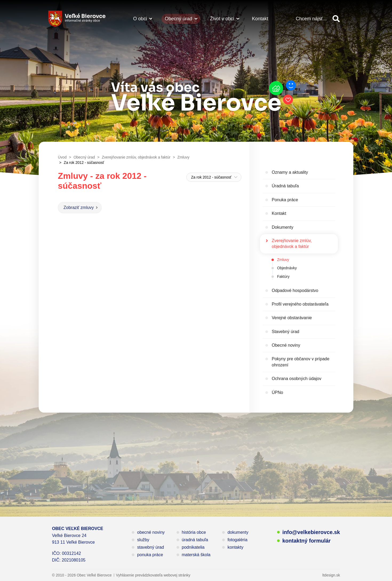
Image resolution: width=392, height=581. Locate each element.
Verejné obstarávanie (292, 318)
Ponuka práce (285, 200)
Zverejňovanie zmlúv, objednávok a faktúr (292, 244)
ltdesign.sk (331, 575)
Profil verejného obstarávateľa (300, 304)
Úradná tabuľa (285, 186)
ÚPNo (277, 392)
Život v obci (222, 19)
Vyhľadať (336, 19)
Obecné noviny (286, 345)
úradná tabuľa (195, 540)
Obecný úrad (179, 19)
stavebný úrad (151, 547)
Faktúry (283, 276)
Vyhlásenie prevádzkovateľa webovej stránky (153, 575)
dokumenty (238, 532)
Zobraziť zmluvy (79, 207)
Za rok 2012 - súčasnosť (211, 177)
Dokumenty (283, 227)
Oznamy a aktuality (290, 172)
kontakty (235, 547)
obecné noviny (151, 532)
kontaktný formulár (307, 541)
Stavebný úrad (285, 332)
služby (143, 540)
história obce (194, 532)
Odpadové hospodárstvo (295, 290)
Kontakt (260, 19)
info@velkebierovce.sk (311, 532)
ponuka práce (150, 555)
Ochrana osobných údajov (297, 379)
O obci (140, 19)
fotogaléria (237, 540)
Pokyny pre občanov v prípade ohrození (301, 362)
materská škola (196, 555)
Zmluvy (283, 260)
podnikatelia (193, 547)
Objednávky (287, 268)
